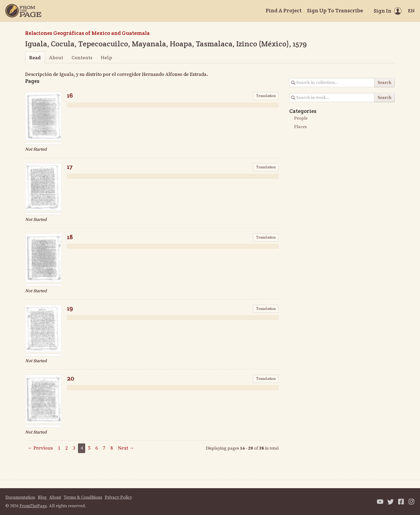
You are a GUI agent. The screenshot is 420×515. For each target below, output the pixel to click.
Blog (42, 497)
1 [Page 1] (59, 448)
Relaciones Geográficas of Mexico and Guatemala (87, 33)
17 (70, 167)
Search (385, 83)
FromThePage (33, 506)
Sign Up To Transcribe (335, 10)
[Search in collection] (332, 83)
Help (106, 58)
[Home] (23, 11)
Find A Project (284, 10)
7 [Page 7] (104, 448)
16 (70, 95)
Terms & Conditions (83, 497)
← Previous (40, 448)
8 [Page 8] (112, 448)
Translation (266, 96)
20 (71, 378)
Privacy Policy (118, 497)
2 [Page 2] (67, 448)
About (56, 58)
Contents (82, 58)
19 (70, 308)
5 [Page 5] (89, 448)
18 (70, 237)
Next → (126, 448)
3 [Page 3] (74, 448)
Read (35, 58)
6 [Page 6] (97, 448)
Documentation (20, 497)
